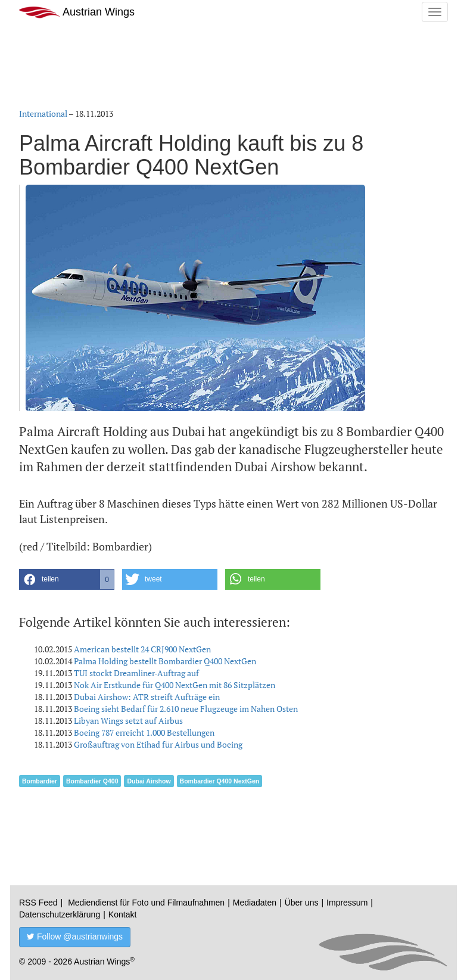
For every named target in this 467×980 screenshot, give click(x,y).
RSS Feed (38, 903)
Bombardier (40, 781)
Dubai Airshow (149, 781)
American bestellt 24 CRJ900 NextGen (142, 649)
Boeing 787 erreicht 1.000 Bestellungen (144, 732)
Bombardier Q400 (92, 781)
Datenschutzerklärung (60, 914)
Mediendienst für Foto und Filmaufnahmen (146, 903)
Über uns (302, 903)
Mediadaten (255, 903)
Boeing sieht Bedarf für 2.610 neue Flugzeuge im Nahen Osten (186, 709)
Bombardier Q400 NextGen (220, 781)
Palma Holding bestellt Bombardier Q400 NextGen (165, 661)
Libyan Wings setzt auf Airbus (128, 721)
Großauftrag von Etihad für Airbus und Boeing (158, 744)
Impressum (347, 903)
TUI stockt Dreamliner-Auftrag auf (136, 673)
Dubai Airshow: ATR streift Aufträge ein (147, 697)
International (43, 113)
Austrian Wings (77, 12)
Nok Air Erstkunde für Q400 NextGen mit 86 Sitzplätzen (175, 685)
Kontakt (122, 914)
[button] (67, 579)
